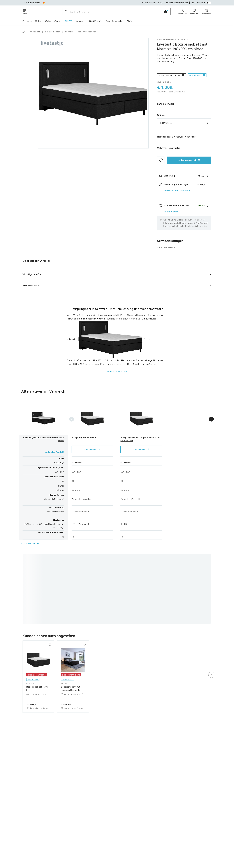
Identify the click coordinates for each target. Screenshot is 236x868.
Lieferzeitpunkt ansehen (177, 191)
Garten (58, 21)
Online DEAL (195, 75)
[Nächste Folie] (211, 419)
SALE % (68, 21)
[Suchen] (66, 12)
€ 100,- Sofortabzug (170, 75)
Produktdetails (31, 285)
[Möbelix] (45, 12)
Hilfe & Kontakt (95, 21)
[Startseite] (24, 32)
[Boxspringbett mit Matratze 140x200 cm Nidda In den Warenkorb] (189, 160)
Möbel (38, 21)
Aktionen (80, 21)
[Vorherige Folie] (72, 419)
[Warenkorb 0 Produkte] (207, 12)
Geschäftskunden (114, 21)
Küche (48, 21)
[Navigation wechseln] (25, 12)
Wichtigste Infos (32, 274)
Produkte (27, 21)
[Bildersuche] (166, 12)
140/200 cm (166, 123)
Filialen (130, 21)
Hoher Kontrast (201, 3)
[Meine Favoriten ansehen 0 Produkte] (194, 12)
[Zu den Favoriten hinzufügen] (161, 160)
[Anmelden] (182, 12)
